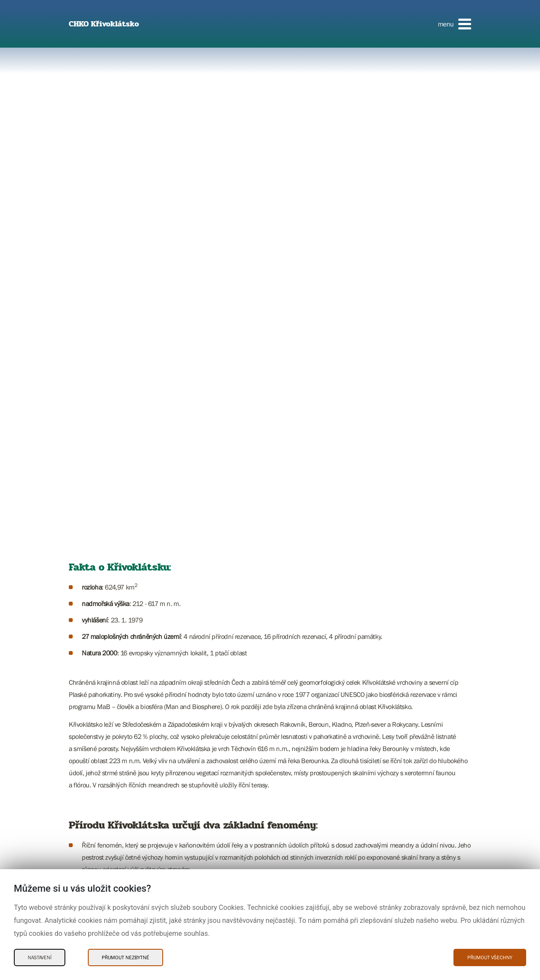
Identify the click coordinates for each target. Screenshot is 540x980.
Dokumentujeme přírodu (106, 804)
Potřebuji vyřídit (95, 575)
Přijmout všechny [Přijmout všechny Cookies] (490, 957)
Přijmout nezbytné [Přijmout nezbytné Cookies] (125, 957)
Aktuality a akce (96, 588)
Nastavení (40, 957)
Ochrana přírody (96, 561)
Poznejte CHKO (95, 535)
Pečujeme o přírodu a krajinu (112, 790)
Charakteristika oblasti (104, 548)
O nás (84, 817)
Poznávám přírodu (99, 751)
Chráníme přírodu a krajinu (109, 777)
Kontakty (88, 601)
